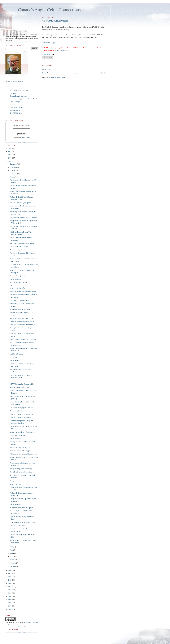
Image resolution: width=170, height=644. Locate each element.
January (13, 566)
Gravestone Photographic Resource (21, 408)
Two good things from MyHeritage (21, 469)
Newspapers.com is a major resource (22, 481)
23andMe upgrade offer (17, 288)
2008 (10, 603)
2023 (10, 148)
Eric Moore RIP (15, 357)
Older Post (103, 73)
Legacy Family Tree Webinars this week (23, 339)
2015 (10, 580)
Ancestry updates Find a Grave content (22, 432)
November (14, 167)
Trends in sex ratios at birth (18, 435)
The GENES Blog (16, 113)
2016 (10, 577)
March (12, 560)
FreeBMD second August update (20, 203)
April (12, 556)
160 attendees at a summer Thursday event (23, 454)
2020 (10, 158)
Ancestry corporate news (18, 381)
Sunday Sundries (15, 279)
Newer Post (46, 73)
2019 (10, 161)
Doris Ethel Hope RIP (17, 250)
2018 (10, 570)
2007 (10, 606)
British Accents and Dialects (19, 247)
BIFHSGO (14, 93)
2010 (10, 596)
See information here (61, 50)
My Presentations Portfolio (19, 90)
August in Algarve (16, 484)
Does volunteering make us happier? (21, 508)
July (11, 547)
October (13, 170)
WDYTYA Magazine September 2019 (22, 384)
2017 (10, 574)
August (12, 177)
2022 (10, 151)
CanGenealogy (15, 102)
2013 (10, 587)
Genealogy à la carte (17, 107)
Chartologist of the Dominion (19, 300)
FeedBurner (26, 138)
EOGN (12, 105)
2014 (10, 583)
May (12, 553)
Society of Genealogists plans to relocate (23, 291)
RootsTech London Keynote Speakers (22, 414)
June (12, 550)
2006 (10, 609)
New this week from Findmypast (20, 451)
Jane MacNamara (16, 110)
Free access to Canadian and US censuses (23, 217)
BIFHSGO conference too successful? (22, 243)
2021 (10, 155)
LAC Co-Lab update (16, 354)
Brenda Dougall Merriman (19, 96)
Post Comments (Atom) (59, 77)
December (13, 164)
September (14, 174)
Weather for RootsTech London (20, 309)
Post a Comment (46, 69)
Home (75, 73)
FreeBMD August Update (56, 21)
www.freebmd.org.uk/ (49, 43)
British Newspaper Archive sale (20, 447)
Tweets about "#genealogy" (14, 82)
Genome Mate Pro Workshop (19, 387)
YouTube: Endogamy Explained (20, 276)
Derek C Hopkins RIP (17, 411)
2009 (10, 600)
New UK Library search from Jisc (21, 472)
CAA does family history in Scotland (22, 321)
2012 (10, 590)
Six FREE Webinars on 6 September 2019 (23, 325)
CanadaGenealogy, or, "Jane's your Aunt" (23, 99)
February (13, 563)
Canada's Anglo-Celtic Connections (49, 10)
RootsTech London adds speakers (21, 417)
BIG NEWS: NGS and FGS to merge (22, 318)
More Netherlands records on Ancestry (22, 522)
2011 (10, 593)
